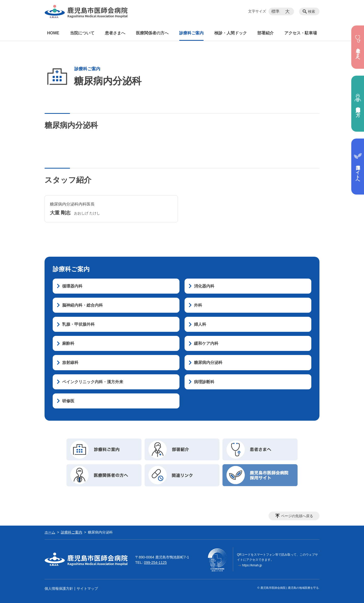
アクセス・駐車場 (301, 33)
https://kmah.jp (252, 565)
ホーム (50, 532)
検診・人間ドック (231, 33)
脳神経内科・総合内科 (82, 305)
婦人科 (200, 324)
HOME (53, 33)
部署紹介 (265, 33)
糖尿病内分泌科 (208, 362)
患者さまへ (115, 33)
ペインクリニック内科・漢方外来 (93, 382)
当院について (82, 33)
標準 (275, 11)
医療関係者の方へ (152, 33)
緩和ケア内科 (206, 343)
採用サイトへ (358, 167)
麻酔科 (68, 343)
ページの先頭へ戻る (297, 516)
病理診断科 (204, 382)
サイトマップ (87, 588)
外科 (198, 305)
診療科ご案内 (191, 33)
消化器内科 (204, 286)
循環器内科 (72, 286)
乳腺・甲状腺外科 (78, 324)
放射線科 (70, 362)
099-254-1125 (155, 563)
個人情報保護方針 (59, 588)
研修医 (68, 401)
